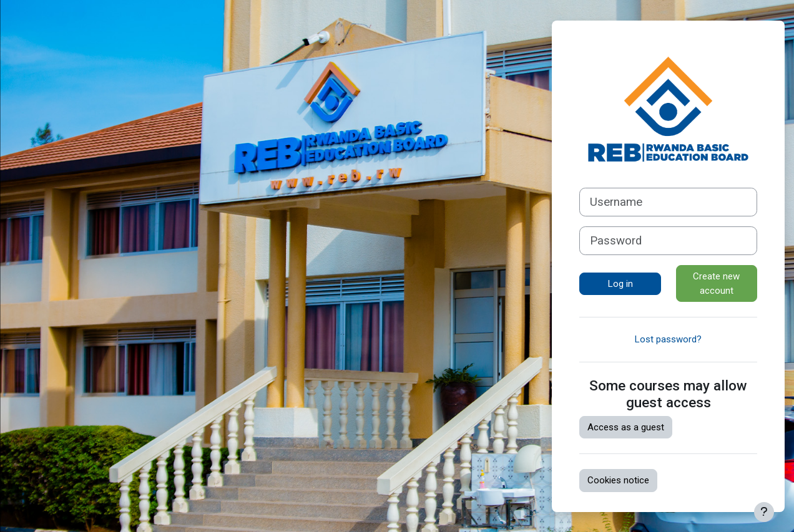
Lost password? (668, 339)
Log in (620, 284)
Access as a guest (626, 427)
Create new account (716, 283)
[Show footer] (764, 512)
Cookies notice (618, 480)
